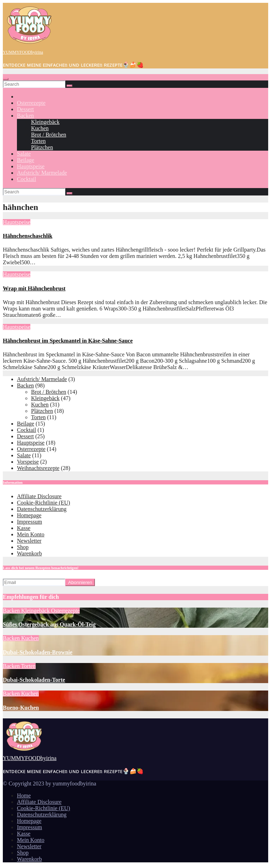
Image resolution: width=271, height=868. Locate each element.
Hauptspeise (31, 166)
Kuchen (40, 128)
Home (24, 795)
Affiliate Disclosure (39, 496)
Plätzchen (42, 147)
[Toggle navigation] (6, 79)
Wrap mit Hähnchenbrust (34, 288)
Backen (25, 116)
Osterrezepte (31, 103)
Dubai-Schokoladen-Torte (34, 680)
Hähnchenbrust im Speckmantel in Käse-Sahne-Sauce (68, 341)
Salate (24, 154)
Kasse (24, 528)
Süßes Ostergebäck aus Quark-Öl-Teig (49, 624)
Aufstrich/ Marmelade (42, 173)
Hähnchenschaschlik (28, 236)
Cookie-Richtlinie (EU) (44, 503)
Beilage (26, 160)
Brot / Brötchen (49, 135)
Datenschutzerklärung (42, 509)
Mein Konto (31, 534)
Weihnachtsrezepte (38, 468)
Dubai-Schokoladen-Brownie (38, 652)
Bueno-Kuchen (21, 708)
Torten (38, 141)
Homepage (29, 515)
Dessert (25, 109)
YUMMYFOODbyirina (23, 52)
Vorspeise (28, 462)
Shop (23, 547)
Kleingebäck (45, 122)
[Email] (34, 582)
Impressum (29, 522)
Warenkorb (29, 553)
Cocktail (26, 179)
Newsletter (29, 541)
